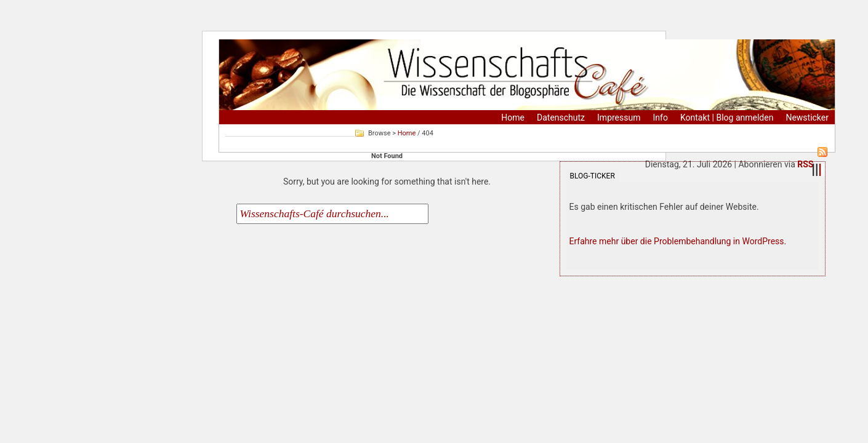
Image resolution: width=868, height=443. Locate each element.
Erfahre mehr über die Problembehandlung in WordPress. (678, 241)
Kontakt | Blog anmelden (727, 118)
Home (513, 118)
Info (661, 118)
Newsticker (807, 118)
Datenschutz (561, 118)
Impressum (619, 118)
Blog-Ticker (593, 176)
